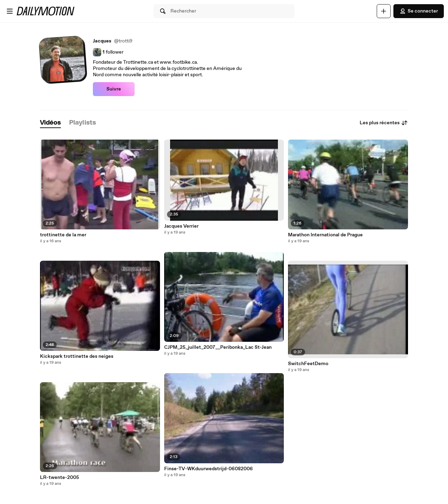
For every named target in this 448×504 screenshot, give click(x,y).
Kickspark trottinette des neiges (77, 356)
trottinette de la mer (63, 235)
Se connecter (419, 11)
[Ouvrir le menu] (10, 11)
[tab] (50, 123)
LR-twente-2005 (59, 478)
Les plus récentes (384, 123)
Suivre (114, 89)
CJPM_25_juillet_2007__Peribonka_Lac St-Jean (218, 347)
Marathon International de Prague (325, 235)
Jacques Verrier (181, 226)
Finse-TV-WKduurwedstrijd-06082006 (209, 469)
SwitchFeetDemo (308, 364)
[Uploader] (384, 11)
